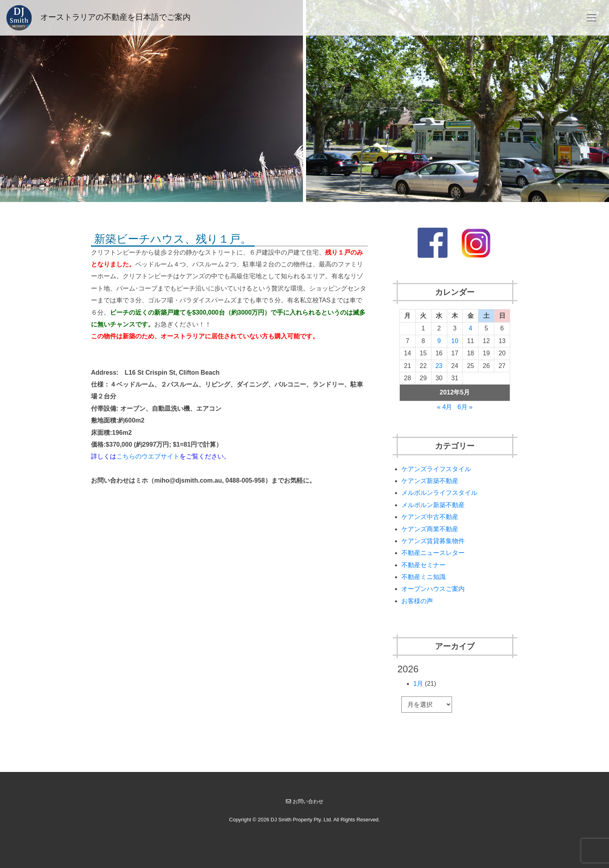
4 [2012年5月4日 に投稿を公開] (470, 328)
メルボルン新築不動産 (433, 505)
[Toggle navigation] (592, 18)
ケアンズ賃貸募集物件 (433, 541)
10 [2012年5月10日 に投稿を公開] (455, 341)
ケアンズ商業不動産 (430, 529)
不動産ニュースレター (433, 553)
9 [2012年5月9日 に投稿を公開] (439, 341)
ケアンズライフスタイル (436, 469)
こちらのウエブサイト (148, 456)
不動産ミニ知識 (424, 577)
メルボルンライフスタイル (439, 493)
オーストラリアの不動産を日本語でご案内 (98, 18)
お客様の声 (417, 601)
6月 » (465, 407)
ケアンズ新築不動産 (430, 481)
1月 (418, 684)
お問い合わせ (305, 801)
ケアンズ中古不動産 (430, 517)
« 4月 (444, 407)
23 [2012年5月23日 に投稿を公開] (439, 366)
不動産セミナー (424, 565)
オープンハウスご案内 (433, 589)
